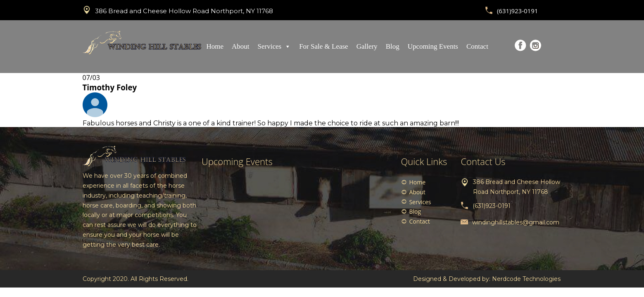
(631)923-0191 (517, 11)
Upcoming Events (433, 46)
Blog (393, 46)
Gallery (367, 46)
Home (215, 46)
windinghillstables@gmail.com (516, 222)
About (241, 46)
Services (274, 46)
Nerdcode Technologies (526, 279)
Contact (477, 46)
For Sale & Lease (324, 46)
